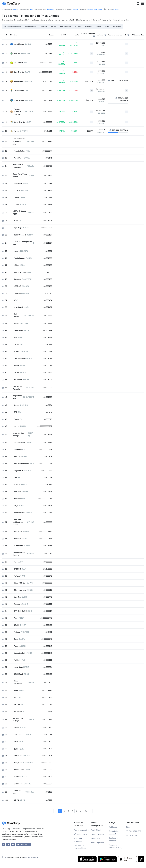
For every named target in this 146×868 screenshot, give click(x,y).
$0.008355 (48, 324)
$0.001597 (48, 397)
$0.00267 (48, 198)
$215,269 (101, 62)
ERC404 (54, 27)
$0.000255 (48, 770)
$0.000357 (48, 784)
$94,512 (102, 99)
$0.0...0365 (48, 569)
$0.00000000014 (45, 499)
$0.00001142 (47, 653)
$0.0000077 (47, 151)
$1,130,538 (100, 89)
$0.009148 (48, 175)
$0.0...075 (48, 293)
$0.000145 (48, 646)
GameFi (99, 27)
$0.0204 (49, 405)
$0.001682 (48, 434)
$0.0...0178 (48, 331)
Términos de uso (81, 834)
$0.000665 (48, 522)
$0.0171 (49, 158)
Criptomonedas (31, 27)
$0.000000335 (46, 63)
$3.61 (50, 711)
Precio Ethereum (97, 834)
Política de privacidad (78, 840)
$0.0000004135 (46, 72)
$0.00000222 (47, 471)
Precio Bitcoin (96, 830)
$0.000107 (48, 749)
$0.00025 (48, 478)
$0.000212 (48, 590)
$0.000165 (48, 213)
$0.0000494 (47, 756)
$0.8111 (49, 800)
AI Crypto (78, 27)
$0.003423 (48, 777)
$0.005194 (48, 506)
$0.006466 (48, 546)
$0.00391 (48, 53)
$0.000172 (48, 728)
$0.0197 (49, 44)
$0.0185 (49, 792)
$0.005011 (48, 359)
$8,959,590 (100, 43)
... (81, 811)
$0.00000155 (47, 697)
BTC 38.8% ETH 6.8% (94, 9)
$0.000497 (48, 184)
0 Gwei (117, 9)
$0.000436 (48, 625)
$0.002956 (48, 388)
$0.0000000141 (46, 539)
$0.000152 (48, 742)
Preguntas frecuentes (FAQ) (116, 846)
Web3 (107, 27)
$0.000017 (48, 611)
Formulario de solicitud (115, 833)
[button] (24, 844)
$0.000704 (48, 667)
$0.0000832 (47, 583)
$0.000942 (48, 576)
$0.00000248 (47, 639)
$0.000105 (48, 682)
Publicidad (113, 827)
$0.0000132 (47, 720)
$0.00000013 (47, 704)
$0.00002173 (47, 690)
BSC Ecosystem (66, 27)
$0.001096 (48, 258)
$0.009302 (48, 562)
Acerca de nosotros (82, 830)
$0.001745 (48, 190)
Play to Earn (117, 27)
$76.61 (102, 130)
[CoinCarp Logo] (11, 4)
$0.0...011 (48, 131)
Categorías (43, 27)
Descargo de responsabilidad (80, 847)
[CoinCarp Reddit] (13, 844)
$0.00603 (48, 457)
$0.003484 (48, 300)
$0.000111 (48, 604)
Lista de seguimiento (12, 27)
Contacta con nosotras (114, 839)
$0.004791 (48, 221)
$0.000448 (48, 597)
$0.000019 (48, 366)
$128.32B (75, 9)
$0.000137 (48, 235)
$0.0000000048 (46, 464)
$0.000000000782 (45, 426)
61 (86, 811)
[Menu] (143, 4)
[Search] (138, 4)
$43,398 (102, 71)
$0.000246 (48, 352)
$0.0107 (49, 412)
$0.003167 (48, 205)
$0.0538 (49, 345)
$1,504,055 (100, 111)
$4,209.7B (50, 9)
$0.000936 (48, 513)
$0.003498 (48, 166)
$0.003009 (48, 380)
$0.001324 (48, 243)
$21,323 (102, 80)
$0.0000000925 (46, 450)
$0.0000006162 (46, 532)
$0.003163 (48, 265)
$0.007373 (48, 112)
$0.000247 (48, 100)
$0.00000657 (47, 228)
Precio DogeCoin (97, 843)
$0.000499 (48, 674)
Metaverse (89, 27)
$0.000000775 (46, 618)
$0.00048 (48, 554)
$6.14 (103, 52)
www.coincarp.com (16, 857)
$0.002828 (48, 492)
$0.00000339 (47, 763)
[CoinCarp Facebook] (8, 844)
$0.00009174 (47, 141)
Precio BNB (95, 838)
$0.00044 (48, 735)
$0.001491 (48, 307)
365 (31, 9)
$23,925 (102, 121)
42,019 (16, 9)
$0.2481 (49, 632)
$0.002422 (48, 373)
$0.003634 (48, 315)
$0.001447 (48, 338)
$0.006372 (48, 443)
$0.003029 (48, 419)
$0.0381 (49, 251)
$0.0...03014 (47, 81)
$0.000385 (48, 122)
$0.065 (49, 272)
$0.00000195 (47, 90)
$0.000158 (48, 286)
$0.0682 (49, 485)
